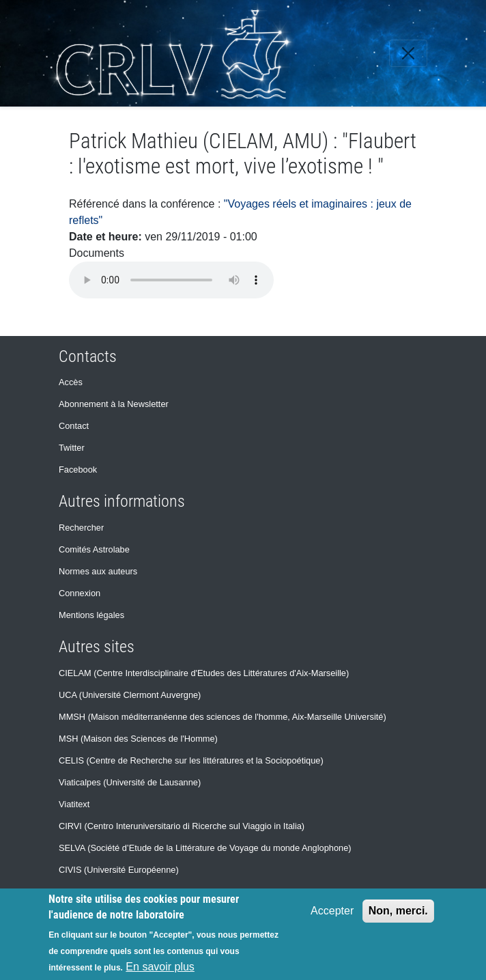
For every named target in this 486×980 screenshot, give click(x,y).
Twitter (72, 448)
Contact (74, 426)
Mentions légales (91, 615)
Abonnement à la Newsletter (114, 404)
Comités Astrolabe (94, 549)
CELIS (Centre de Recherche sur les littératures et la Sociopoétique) (191, 760)
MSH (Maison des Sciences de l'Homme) (138, 739)
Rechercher (81, 528)
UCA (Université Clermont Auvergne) (130, 695)
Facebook (78, 470)
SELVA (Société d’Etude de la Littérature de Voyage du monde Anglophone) (205, 848)
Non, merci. (398, 911)
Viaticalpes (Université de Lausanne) (130, 782)
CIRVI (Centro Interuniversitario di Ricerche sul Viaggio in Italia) (182, 826)
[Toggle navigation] (408, 53)
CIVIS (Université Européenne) (119, 870)
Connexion (80, 593)
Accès (71, 382)
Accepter (332, 911)
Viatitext (74, 804)
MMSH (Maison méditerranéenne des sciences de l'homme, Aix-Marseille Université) (223, 717)
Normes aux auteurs (98, 571)
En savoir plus (160, 967)
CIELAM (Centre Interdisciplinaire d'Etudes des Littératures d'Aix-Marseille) (204, 673)
